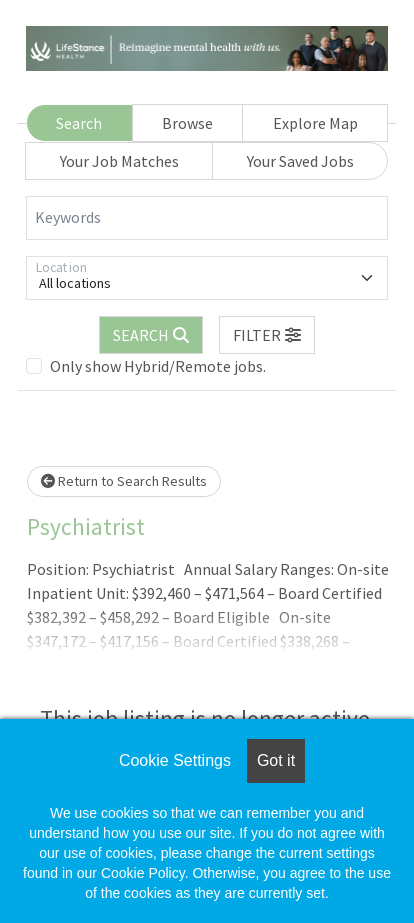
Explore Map (315, 123)
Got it (276, 760)
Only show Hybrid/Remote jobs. (158, 366)
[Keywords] (207, 218)
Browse (187, 123)
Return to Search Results (124, 481)
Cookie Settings (175, 760)
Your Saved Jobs (300, 161)
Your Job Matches (119, 161)
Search (79, 123)
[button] (267, 335)
